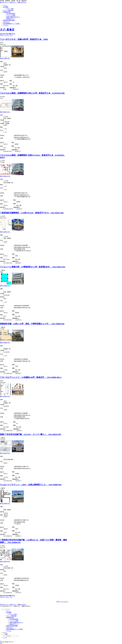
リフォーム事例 (14, 621)
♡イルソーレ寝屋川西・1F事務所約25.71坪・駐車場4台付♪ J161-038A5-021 (33, 267)
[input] (10, 636)
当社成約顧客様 (14, 619)
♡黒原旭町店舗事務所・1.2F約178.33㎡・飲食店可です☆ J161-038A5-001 (32, 213)
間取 (7, 34)
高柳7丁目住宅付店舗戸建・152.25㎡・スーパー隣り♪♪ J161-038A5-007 (31, 434)
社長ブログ (9, 627)
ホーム (8, 611)
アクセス (9, 631)
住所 (10, 34)
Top (1, 643)
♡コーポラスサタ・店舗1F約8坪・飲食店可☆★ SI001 (24, 39)
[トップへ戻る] (1, 641)
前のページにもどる (62, 602)
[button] (18, 636)
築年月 (13, 34)
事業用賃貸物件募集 (12, 626)
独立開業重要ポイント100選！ (15, 629)
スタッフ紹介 (13, 614)
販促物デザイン (14, 624)
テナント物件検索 (11, 616)
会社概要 (9, 613)
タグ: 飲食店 (7, 30)
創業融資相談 (10, 618)
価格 (1, 34)
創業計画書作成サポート (16, 623)
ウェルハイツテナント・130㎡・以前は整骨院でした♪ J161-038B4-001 (31, 485)
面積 (4, 34)
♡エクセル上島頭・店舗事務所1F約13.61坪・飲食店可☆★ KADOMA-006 (32, 93)
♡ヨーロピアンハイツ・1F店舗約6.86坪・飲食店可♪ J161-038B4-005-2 (31, 377)
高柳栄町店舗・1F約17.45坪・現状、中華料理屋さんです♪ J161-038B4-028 (32, 324)
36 (11, 35)
